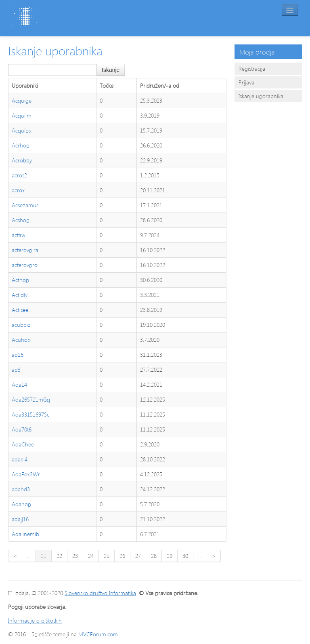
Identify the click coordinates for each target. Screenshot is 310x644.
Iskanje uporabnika (261, 96)
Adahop (21, 504)
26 (122, 556)
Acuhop (21, 340)
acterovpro (25, 265)
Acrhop (21, 145)
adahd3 (21, 489)
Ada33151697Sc (30, 414)
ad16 (18, 355)
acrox (18, 190)
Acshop (21, 220)
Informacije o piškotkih (35, 620)
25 (107, 556)
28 (154, 556)
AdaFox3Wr (26, 474)
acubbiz (21, 325)
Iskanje (111, 70)
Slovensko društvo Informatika (100, 593)
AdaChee (23, 444)
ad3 (16, 369)
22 (59, 556)
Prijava (246, 82)
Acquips (21, 130)
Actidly (20, 295)
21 (44, 556)
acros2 (19, 175)
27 (138, 556)
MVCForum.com (98, 634)
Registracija (252, 68)
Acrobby (22, 160)
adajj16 (20, 519)
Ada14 (19, 384)
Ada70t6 (22, 429)
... (29, 556)
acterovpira (25, 250)
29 (170, 556)
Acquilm (22, 115)
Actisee (20, 310)
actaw (18, 235)
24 (91, 556)
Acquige (22, 100)
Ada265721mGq (31, 399)
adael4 (20, 459)
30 (185, 556)
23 (75, 556)
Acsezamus (25, 205)
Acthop (20, 280)
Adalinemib (25, 534)
